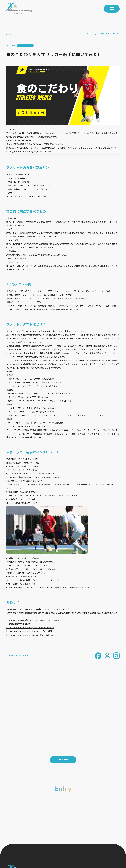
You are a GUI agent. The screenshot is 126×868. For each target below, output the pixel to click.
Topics (96, 34)
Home (89, 34)
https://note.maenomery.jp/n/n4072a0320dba (30, 635)
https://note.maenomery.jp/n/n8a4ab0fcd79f (29, 151)
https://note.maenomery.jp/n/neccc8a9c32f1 (29, 631)
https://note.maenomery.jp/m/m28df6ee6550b (30, 627)
